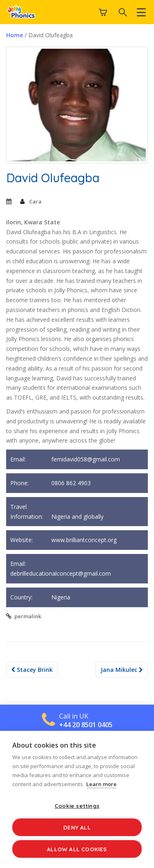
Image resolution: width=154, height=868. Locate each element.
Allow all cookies (77, 849)
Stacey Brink (32, 670)
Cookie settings (77, 806)
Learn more (101, 784)
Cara (35, 201)
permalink (28, 616)
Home (15, 35)
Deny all (77, 827)
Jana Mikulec (122, 670)
